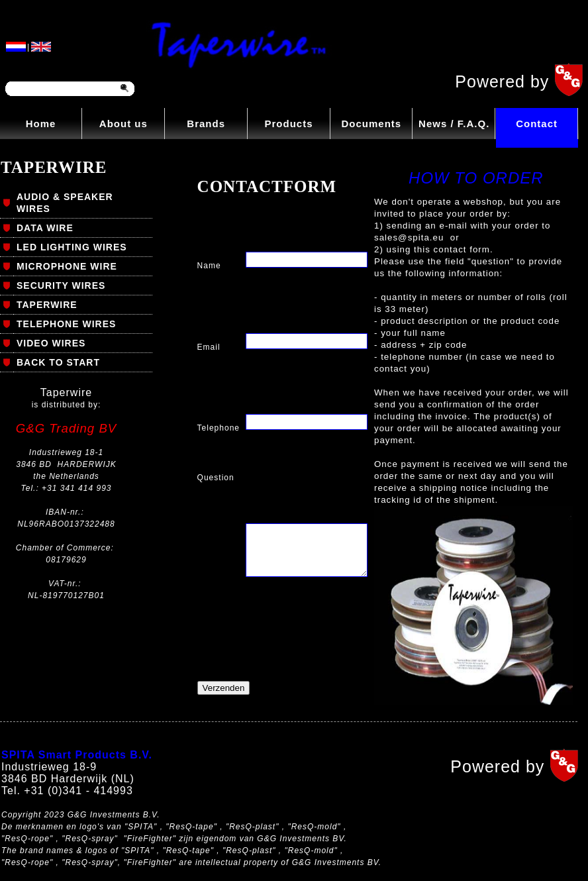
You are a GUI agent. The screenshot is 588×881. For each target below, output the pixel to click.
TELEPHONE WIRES (66, 324)
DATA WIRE (45, 228)
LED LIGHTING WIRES (72, 247)
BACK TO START (58, 362)
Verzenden (224, 688)
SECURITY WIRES (61, 285)
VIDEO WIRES (51, 343)
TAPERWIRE (47, 305)
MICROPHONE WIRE (67, 266)
